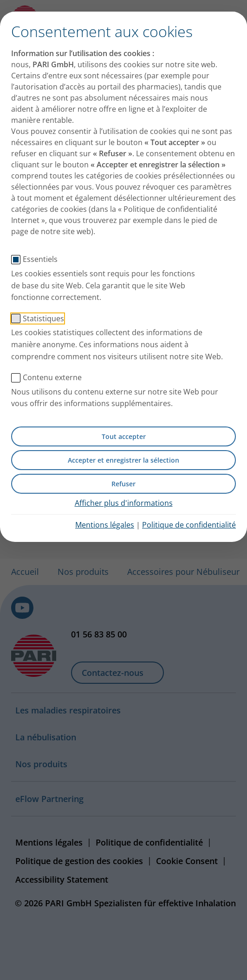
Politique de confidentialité (189, 525)
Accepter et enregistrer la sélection (123, 460)
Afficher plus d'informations (124, 503)
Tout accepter (124, 436)
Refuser (123, 484)
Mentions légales (105, 525)
